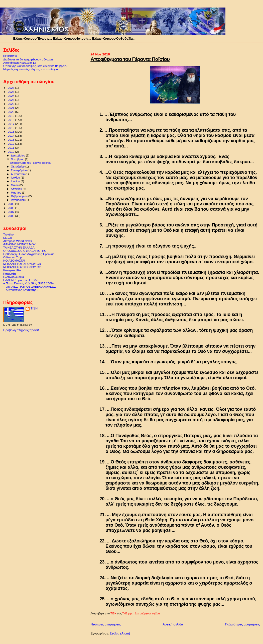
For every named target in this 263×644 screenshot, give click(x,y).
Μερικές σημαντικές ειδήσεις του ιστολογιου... (33, 69)
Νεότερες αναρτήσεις (105, 624)
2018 (11, 120)
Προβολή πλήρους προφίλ (21, 330)
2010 (11, 152)
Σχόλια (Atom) (120, 633)
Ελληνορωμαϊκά (14, 277)
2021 (11, 108)
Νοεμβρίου (18, 159)
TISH (34, 308)
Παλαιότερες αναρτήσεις (242, 624)
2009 (11, 204)
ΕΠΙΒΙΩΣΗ (10, 56)
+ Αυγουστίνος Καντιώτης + (21, 290)
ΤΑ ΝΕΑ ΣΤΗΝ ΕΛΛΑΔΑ (19, 247)
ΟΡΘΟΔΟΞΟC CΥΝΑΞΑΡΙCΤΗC (25, 251)
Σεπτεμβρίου (19, 170)
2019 (11, 116)
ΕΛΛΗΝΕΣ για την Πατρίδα (21, 280)
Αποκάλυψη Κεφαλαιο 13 (20, 63)
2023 (11, 100)
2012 (11, 144)
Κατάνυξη (10, 273)
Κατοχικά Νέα (12, 270)
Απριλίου (17, 189)
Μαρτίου (17, 193)
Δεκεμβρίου (19, 155)
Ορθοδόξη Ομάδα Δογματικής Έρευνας (29, 254)
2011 (11, 148)
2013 (11, 140)
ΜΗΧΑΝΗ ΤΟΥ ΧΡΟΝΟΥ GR (22, 264)
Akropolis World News (18, 241)
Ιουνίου (16, 181)
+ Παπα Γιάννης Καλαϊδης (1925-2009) (28, 283)
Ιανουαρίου (18, 200)
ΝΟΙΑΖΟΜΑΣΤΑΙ (14, 260)
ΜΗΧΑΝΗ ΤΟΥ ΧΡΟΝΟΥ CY (22, 267)
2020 (11, 112)
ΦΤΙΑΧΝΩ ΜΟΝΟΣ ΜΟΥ (19, 244)
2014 (11, 136)
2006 (11, 216)
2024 (11, 96)
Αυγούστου (18, 174)
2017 (11, 124)
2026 (11, 88)
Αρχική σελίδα (173, 624)
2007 (11, 212)
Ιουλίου (16, 178)
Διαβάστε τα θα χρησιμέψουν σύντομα (28, 59)
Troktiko (8, 234)
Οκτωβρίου (18, 167)
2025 (11, 92)
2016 (11, 128)
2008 (11, 208)
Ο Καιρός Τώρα (13, 257)
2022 (11, 104)
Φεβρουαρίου (20, 196)
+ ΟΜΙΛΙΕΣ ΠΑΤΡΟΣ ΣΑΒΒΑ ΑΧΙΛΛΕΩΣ (30, 287)
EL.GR (8, 238)
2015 (11, 132)
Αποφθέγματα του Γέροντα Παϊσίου (130, 59)
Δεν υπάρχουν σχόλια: (148, 614)
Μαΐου (15, 185)
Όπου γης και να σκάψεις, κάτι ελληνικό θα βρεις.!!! (36, 66)
